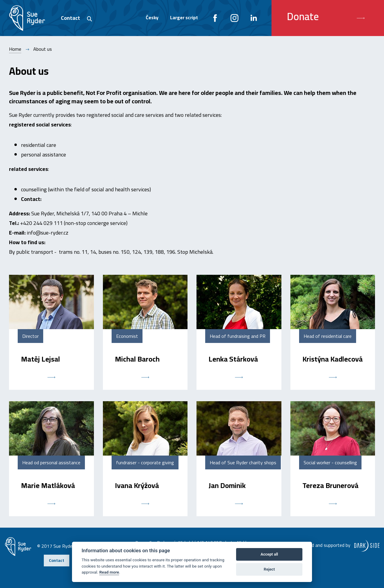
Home (15, 49)
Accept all (269, 554)
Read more (109, 572)
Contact (70, 18)
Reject (269, 569)
